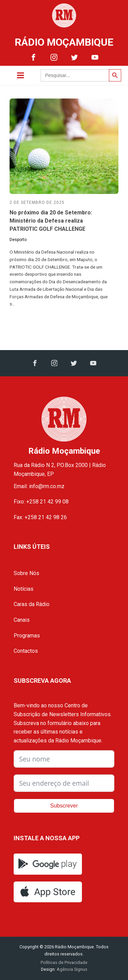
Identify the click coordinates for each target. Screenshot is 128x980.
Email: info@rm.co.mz (39, 486)
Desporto (18, 240)
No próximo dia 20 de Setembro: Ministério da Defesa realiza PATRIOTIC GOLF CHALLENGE (51, 221)
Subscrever (64, 806)
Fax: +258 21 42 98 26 (40, 517)
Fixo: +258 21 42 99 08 (41, 502)
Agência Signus (72, 969)
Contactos (26, 651)
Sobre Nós (26, 573)
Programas (27, 636)
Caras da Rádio (32, 604)
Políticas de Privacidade (64, 962)
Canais (22, 620)
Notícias (24, 589)
